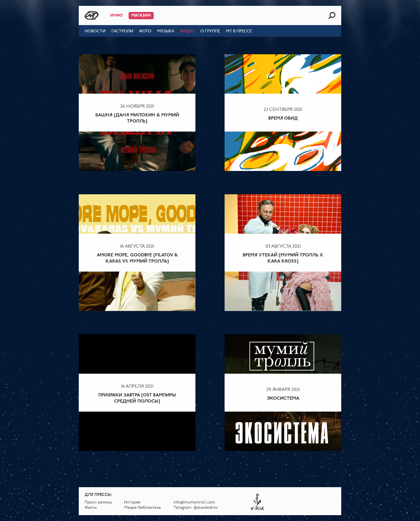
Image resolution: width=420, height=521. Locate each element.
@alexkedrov (206, 508)
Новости (95, 31)
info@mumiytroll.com (194, 502)
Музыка (166, 31)
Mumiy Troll (92, 15)
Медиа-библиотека (142, 508)
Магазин (141, 16)
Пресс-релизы (98, 502)
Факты (91, 508)
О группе (210, 31)
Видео (187, 31)
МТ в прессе (239, 31)
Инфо (117, 16)
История (132, 502)
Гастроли (122, 31)
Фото (145, 31)
